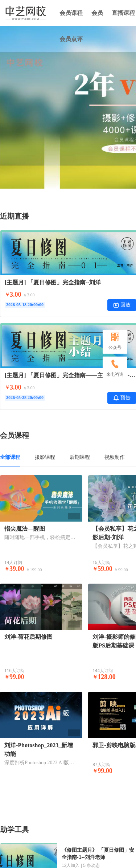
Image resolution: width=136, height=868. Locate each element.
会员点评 (71, 39)
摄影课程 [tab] (45, 457)
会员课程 (71, 13)
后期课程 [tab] (80, 457)
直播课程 (123, 13)
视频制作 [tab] (115, 457)
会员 (97, 13)
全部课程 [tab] (10, 457)
